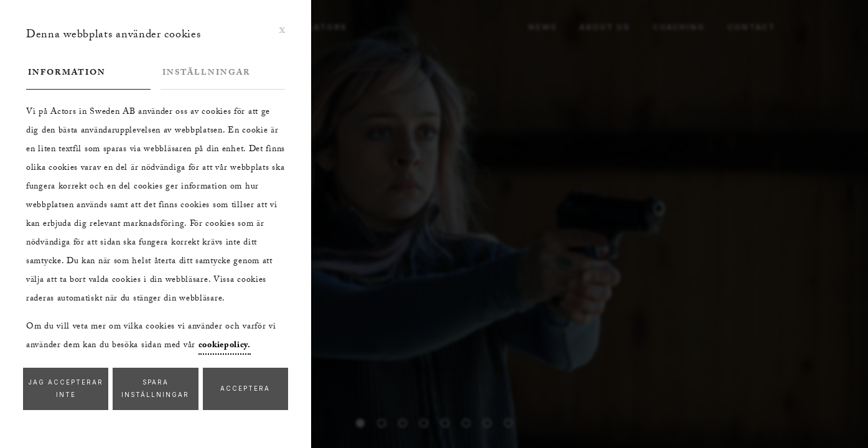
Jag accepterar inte (66, 389)
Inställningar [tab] (207, 73)
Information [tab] (67, 73)
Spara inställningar (155, 389)
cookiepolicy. (225, 346)
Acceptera (245, 389)
